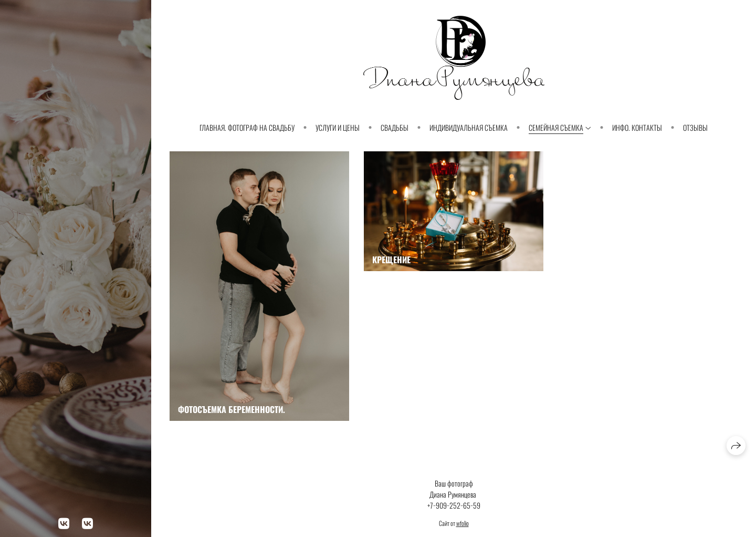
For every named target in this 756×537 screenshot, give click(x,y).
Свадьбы (395, 127)
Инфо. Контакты (637, 127)
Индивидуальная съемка (469, 127)
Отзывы (695, 127)
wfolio (463, 523)
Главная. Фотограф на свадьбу (247, 127)
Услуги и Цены (338, 127)
